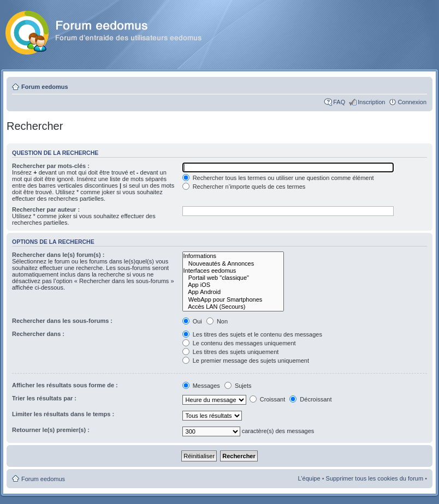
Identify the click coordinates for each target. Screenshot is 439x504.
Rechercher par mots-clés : (51, 166)
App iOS (233, 285)
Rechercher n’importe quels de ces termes (244, 187)
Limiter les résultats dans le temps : (63, 414)
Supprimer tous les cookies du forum (375, 478)
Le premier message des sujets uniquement (246, 361)
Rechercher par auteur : (46, 209)
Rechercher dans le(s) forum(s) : (58, 255)
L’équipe (309, 478)
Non (217, 321)
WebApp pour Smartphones (233, 300)
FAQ (339, 102)
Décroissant (310, 399)
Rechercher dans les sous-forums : (62, 321)
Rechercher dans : (38, 334)
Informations (233, 256)
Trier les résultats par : (44, 398)
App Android (233, 292)
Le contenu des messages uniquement (239, 343)
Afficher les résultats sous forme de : (65, 385)
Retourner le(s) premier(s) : (51, 430)
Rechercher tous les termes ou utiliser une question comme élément (278, 178)
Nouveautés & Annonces (233, 264)
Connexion (412, 102)
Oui (192, 321)
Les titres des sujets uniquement (231, 352)
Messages (202, 386)
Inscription (371, 102)
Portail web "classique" (233, 278)
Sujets (238, 386)
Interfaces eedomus (233, 271)
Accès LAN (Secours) (233, 307)
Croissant (268, 399)
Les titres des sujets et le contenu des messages (252, 334)
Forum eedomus (45, 87)
